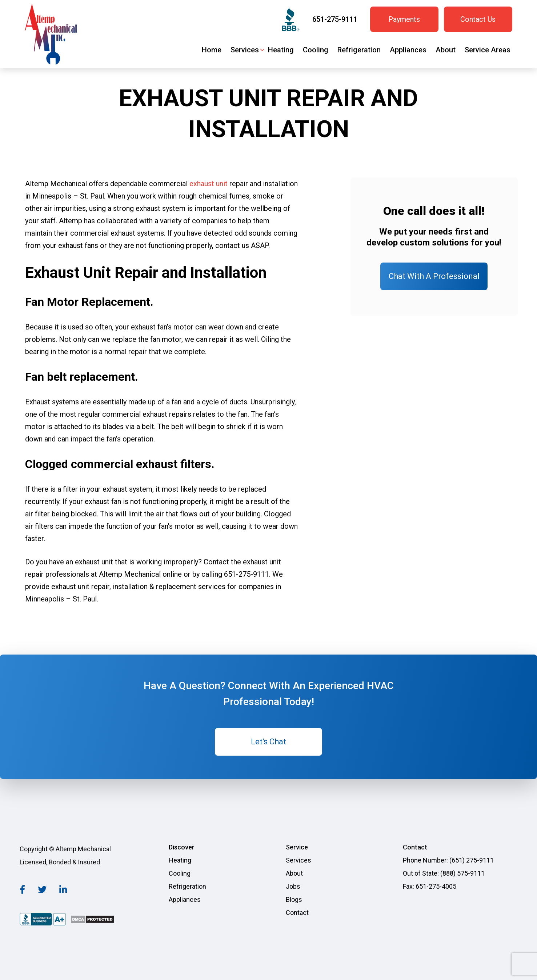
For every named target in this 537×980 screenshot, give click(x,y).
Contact (297, 913)
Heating (281, 50)
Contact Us (478, 19)
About (446, 50)
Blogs (294, 899)
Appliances (408, 50)
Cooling (316, 50)
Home (212, 50)
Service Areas (488, 50)
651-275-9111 (335, 19)
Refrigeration (359, 50)
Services (245, 50)
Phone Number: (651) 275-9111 (448, 860)
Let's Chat (268, 742)
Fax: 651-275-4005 (430, 886)
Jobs (293, 886)
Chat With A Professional (434, 276)
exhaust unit (209, 184)
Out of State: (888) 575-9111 (444, 873)
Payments (404, 19)
